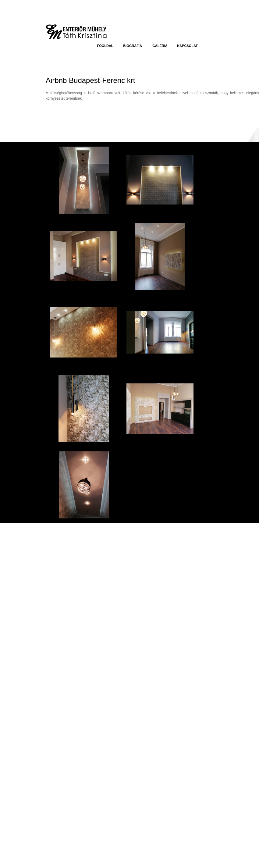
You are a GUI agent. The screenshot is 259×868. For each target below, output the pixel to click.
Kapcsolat (187, 46)
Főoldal (105, 46)
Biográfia (133, 46)
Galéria (160, 46)
